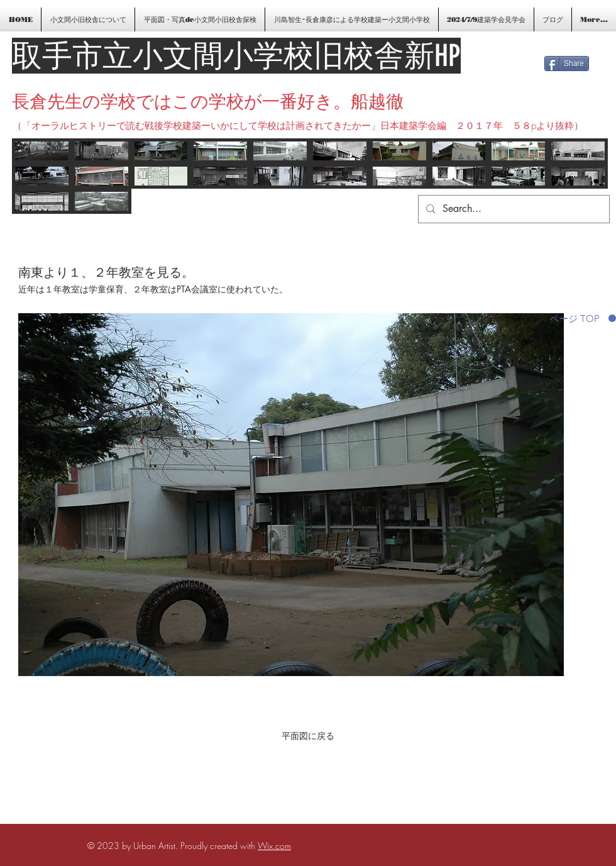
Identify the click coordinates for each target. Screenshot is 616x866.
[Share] (567, 64)
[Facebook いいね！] (577, 45)
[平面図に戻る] (308, 736)
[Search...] (513, 209)
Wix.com (274, 846)
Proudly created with (219, 846)
